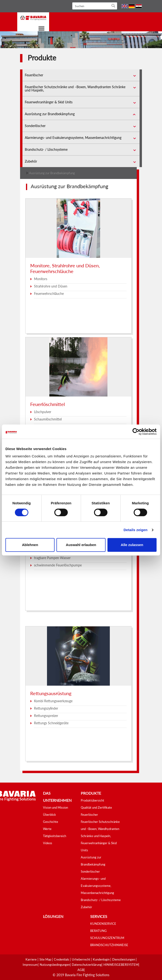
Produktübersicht (92, 800)
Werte (47, 829)
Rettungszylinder (46, 708)
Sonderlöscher (35, 126)
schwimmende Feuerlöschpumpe (58, 565)
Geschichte (51, 822)
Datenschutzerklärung (87, 965)
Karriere (31, 959)
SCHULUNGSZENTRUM (107, 938)
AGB (81, 970)
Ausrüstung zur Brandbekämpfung (50, 114)
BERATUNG (98, 931)
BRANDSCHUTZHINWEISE (109, 945)
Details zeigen (135, 530)
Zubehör (31, 161)
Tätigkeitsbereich (55, 836)
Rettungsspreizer (46, 716)
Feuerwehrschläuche (49, 294)
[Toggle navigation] (38, 29)
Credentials (62, 959)
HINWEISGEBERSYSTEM (121, 965)
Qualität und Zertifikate (96, 807)
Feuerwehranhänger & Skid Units (49, 102)
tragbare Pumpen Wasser (52, 558)
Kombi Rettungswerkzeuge (53, 701)
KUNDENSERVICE (103, 924)
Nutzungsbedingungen (55, 965)
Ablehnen (30, 545)
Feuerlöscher (34, 75)
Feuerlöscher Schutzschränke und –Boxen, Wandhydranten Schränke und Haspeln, (75, 89)
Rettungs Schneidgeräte (51, 723)
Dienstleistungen (124, 959)
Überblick (49, 815)
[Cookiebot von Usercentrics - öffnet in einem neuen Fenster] (136, 432)
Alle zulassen (132, 545)
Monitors (41, 279)
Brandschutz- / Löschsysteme (46, 149)
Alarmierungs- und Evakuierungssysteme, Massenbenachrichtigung (73, 138)
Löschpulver (43, 412)
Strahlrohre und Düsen (51, 286)
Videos (48, 843)
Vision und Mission (55, 807)
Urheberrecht (81, 959)
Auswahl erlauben (81, 545)
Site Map (46, 959)
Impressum (30, 965)
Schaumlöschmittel (48, 419)
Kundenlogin (102, 959)
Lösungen (53, 916)
